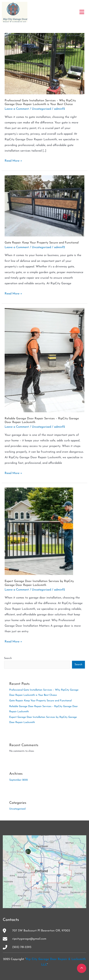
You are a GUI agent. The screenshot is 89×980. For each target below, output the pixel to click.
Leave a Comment (17, 109)
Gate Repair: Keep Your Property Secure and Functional (42, 243)
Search (8, 658)
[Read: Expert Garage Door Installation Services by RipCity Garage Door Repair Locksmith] (39, 531)
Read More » (13, 160)
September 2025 (19, 780)
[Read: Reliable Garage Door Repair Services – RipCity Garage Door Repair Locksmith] (45, 360)
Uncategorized (41, 109)
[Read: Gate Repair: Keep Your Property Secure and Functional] (45, 206)
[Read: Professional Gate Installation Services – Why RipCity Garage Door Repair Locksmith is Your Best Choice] (45, 63)
